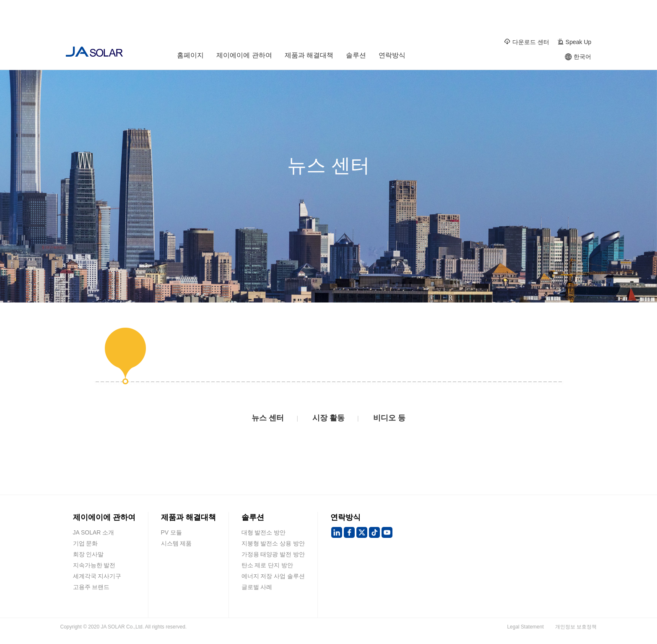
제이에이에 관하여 (244, 57)
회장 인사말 (88, 554)
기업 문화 (86, 543)
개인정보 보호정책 (576, 627)
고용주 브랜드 (91, 587)
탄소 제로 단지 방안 (267, 565)
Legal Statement (525, 627)
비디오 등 (389, 418)
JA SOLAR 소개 (94, 532)
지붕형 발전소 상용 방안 (273, 543)
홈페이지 (190, 57)
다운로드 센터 (527, 42)
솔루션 (356, 57)
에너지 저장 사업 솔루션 (273, 576)
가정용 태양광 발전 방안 (273, 554)
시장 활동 (328, 418)
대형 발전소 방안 (264, 532)
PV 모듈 (172, 532)
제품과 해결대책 (309, 57)
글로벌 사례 (257, 587)
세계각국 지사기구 (97, 576)
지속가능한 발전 (94, 565)
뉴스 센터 (268, 418)
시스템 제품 (177, 543)
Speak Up (574, 42)
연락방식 (392, 57)
